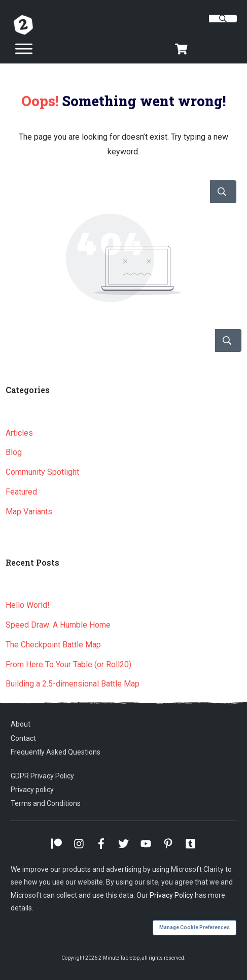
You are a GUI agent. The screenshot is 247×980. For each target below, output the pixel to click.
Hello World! (28, 605)
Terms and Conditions (46, 803)
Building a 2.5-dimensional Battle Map (73, 684)
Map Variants (29, 512)
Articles (19, 433)
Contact (23, 738)
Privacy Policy (171, 895)
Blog (14, 452)
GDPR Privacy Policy (42, 776)
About (21, 724)
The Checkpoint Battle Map (53, 645)
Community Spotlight (42, 472)
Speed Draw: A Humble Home (58, 625)
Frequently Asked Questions (56, 752)
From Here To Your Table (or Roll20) (68, 664)
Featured (21, 492)
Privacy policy (32, 790)
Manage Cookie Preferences (195, 927)
